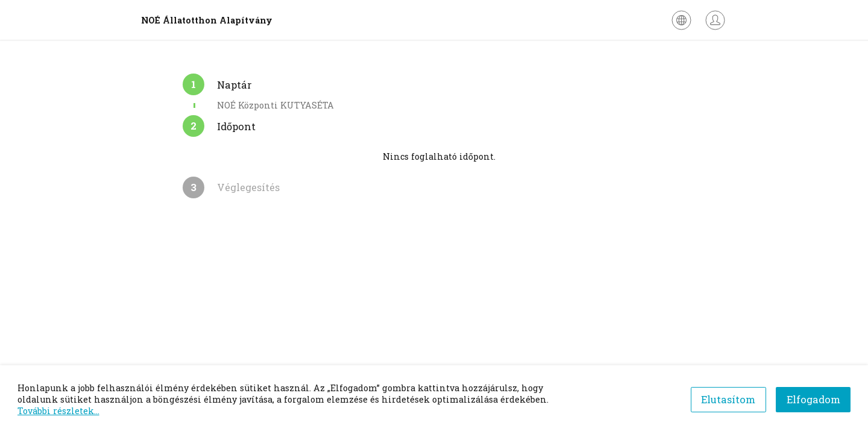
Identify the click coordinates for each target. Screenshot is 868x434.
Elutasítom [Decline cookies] (728, 399)
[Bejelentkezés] (715, 20)
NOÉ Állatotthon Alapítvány (207, 20)
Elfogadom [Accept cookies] (813, 399)
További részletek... (58, 411)
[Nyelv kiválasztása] (681, 20)
